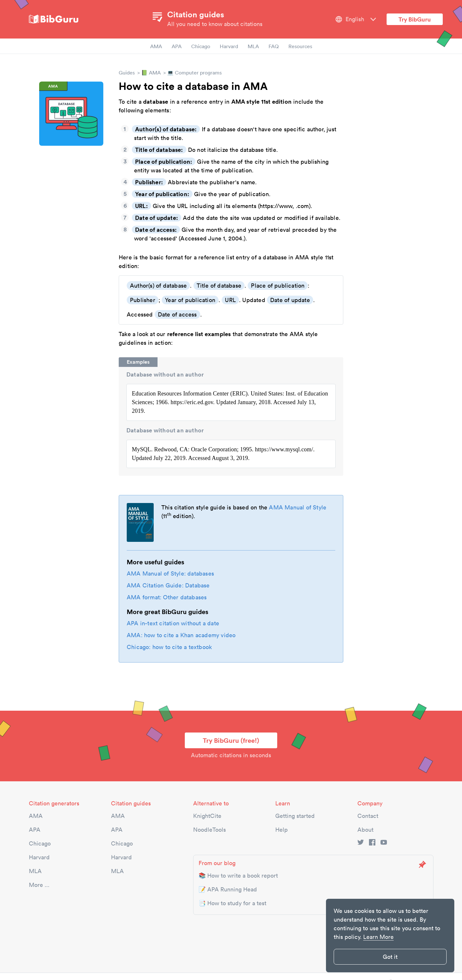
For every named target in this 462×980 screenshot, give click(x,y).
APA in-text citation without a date (173, 623)
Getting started (295, 816)
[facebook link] (372, 843)
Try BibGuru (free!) (231, 740)
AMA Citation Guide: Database (168, 585)
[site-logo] (54, 19)
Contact (368, 816)
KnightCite (207, 816)
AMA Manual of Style (298, 507)
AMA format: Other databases (167, 597)
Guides (127, 73)
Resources (300, 46)
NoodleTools (210, 830)
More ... (39, 885)
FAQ (274, 46)
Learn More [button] (378, 937)
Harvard (229, 46)
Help (282, 830)
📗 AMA (151, 73)
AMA (156, 46)
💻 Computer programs (194, 73)
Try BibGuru (415, 19)
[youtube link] (384, 843)
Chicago (201, 46)
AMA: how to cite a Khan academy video (181, 635)
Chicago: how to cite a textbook (169, 647)
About (365, 830)
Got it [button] (390, 957)
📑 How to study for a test (232, 903)
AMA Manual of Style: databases (170, 573)
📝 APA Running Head (228, 889)
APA (177, 46)
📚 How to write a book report (238, 876)
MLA (253, 46)
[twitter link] (361, 843)
